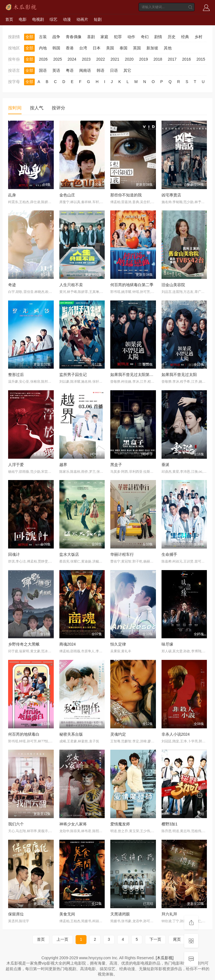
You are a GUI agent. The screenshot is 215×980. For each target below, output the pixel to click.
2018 (158, 59)
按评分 (59, 108)
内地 (43, 48)
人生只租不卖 (71, 285)
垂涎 (165, 465)
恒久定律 (118, 644)
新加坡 (152, 48)
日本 (97, 48)
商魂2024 (68, 644)
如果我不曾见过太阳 (179, 375)
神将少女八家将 (73, 824)
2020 (129, 59)
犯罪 (118, 37)
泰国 (123, 48)
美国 (110, 48)
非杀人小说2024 (176, 734)
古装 (43, 37)
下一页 (155, 939)
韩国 (56, 48)
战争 (56, 37)
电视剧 (38, 19)
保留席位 (16, 914)
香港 (70, 48)
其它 (127, 70)
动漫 (67, 19)
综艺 (53, 19)
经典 (185, 37)
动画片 (82, 19)
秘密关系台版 (71, 734)
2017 (172, 59)
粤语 (70, 70)
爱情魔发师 (120, 824)
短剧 (98, 19)
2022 (101, 59)
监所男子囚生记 (73, 375)
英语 (56, 70)
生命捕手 (169, 554)
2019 (143, 59)
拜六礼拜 (169, 914)
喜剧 (91, 37)
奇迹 (12, 285)
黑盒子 (116, 465)
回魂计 (14, 554)
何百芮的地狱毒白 (24, 734)
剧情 (158, 37)
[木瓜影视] (165, 958)
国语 (43, 70)
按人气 (37, 108)
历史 (172, 37)
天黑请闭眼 (120, 914)
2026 (43, 59)
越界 (63, 465)
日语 (114, 70)
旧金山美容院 (173, 285)
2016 (187, 59)
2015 (201, 59)
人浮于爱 (16, 465)
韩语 (101, 70)
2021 (115, 59)
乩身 (12, 195)
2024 (72, 59)
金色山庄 (67, 195)
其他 (168, 48)
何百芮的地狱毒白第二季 (132, 285)
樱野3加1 (170, 824)
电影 (23, 19)
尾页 (177, 939)
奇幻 (145, 37)
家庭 (104, 37)
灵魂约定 (118, 734)
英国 (137, 48)
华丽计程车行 (122, 554)
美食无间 (67, 914)
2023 (86, 59)
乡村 (198, 37)
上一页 (62, 939)
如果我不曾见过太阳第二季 (134, 375)
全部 (29, 37)
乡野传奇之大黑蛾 (24, 644)
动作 (131, 37)
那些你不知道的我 (126, 195)
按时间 (15, 108)
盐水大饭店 (69, 554)
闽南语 (85, 70)
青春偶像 (74, 37)
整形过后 (16, 375)
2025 (58, 59)
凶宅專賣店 (171, 195)
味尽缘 (167, 644)
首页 (9, 19)
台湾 (83, 48)
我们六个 (16, 824)
